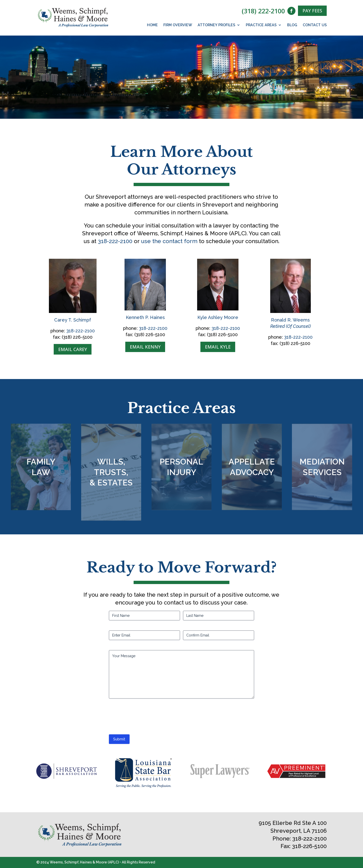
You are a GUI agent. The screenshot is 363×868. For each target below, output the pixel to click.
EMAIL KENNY (145, 347)
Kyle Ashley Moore (218, 317)
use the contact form (169, 241)
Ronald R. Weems (290, 320)
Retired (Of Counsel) (291, 326)
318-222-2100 (115, 241)
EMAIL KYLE (218, 347)
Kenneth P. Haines (145, 317)
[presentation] (147, 718)
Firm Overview (178, 25)
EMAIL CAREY (73, 349)
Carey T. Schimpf (73, 320)
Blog (292, 25)
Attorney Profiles (216, 25)
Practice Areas (261, 25)
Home (152, 25)
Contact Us (315, 25)
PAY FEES (312, 11)
